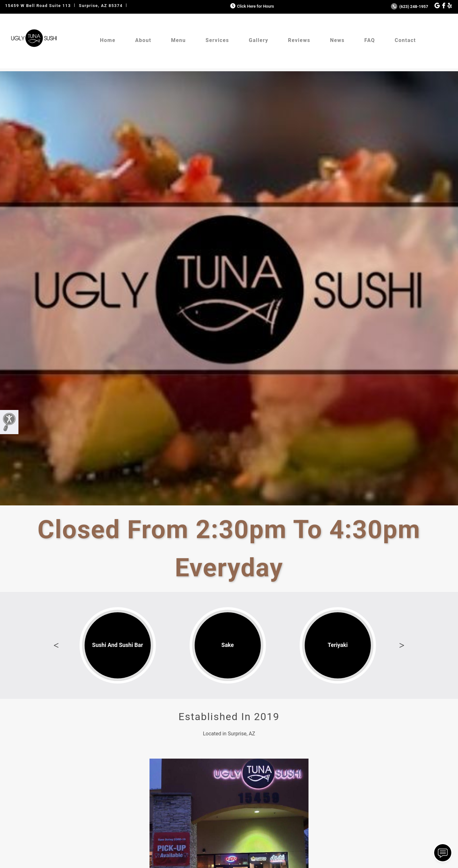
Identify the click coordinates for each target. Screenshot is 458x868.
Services (217, 40)
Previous (56, 645)
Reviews (299, 40)
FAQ (370, 40)
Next (402, 645)
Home (108, 40)
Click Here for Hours (251, 6)
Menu (179, 40)
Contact (405, 40)
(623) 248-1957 (409, 7)
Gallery (258, 40)
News (337, 40)
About (143, 40)
